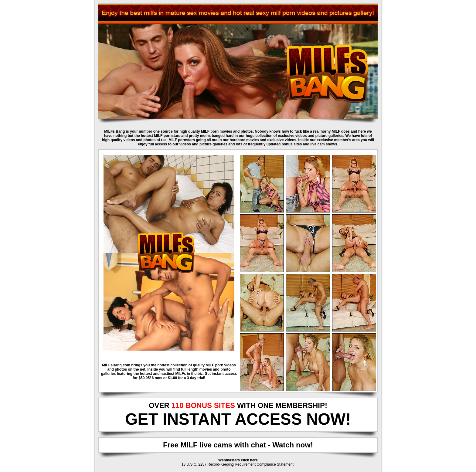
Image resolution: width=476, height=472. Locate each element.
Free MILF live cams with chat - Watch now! (238, 445)
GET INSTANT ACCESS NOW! (238, 419)
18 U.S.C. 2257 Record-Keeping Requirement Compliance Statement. (238, 464)
